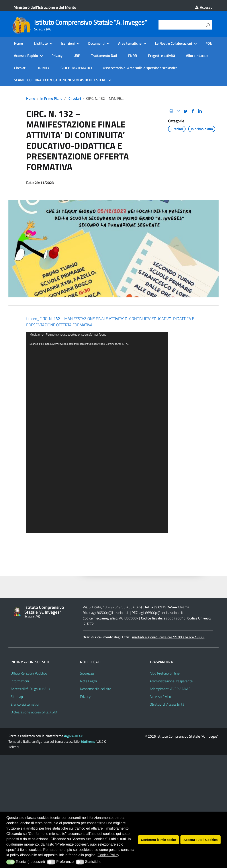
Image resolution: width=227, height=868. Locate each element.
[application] (97, 433)
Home (18, 43)
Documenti (96, 43)
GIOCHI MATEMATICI (76, 68)
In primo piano (51, 98)
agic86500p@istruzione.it (110, 613)
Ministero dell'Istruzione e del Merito (45, 7)
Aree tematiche (130, 43)
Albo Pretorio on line (165, 673)
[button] (11, 862)
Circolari (20, 68)
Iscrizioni (68, 43)
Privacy (57, 56)
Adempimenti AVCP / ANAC (170, 689)
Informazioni (20, 681)
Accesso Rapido (26, 56)
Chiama (184, 607)
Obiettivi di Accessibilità (167, 704)
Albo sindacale (197, 56)
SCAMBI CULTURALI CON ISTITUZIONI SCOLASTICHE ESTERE (60, 80)
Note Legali (88, 681)
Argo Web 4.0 (74, 736)
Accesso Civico (160, 697)
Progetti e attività (161, 56)
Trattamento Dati (104, 56)
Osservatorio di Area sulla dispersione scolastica (140, 68)
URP (77, 56)
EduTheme (88, 742)
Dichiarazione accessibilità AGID (34, 712)
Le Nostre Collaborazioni (173, 43)
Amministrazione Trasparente (171, 681)
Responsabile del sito (96, 689)
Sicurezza (87, 673)
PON (209, 43)
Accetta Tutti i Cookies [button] (201, 840)
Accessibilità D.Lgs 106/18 (30, 689)
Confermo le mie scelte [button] (159, 840)
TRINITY (43, 68)
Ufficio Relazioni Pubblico (29, 673)
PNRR (133, 56)
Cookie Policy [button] (108, 855)
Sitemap (17, 697)
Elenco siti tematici (25, 704)
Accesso (204, 7)
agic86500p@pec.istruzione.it (161, 613)
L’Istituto (41, 43)
